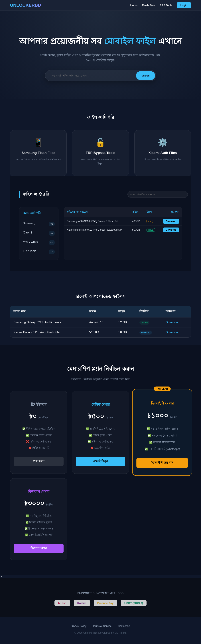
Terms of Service (102, 626)
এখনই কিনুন (100, 461)
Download (171, 221)
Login (184, 5)
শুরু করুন (39, 461)
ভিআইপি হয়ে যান (162, 463)
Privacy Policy (79, 626)
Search (145, 76)
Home (134, 5)
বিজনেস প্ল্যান (39, 548)
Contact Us (124, 626)
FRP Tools (166, 5)
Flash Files (149, 5)
